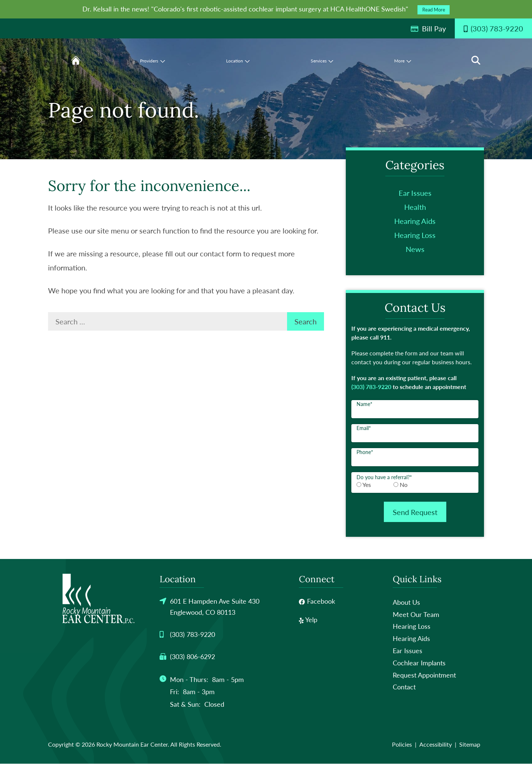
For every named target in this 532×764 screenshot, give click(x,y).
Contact (404, 687)
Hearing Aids (415, 221)
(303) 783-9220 (371, 387)
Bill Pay (428, 28)
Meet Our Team (416, 615)
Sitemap (470, 745)
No (404, 485)
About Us (406, 603)
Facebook (317, 601)
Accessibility (436, 745)
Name (364, 404)
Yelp (308, 620)
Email (364, 428)
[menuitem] (97, 49)
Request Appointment (424, 675)
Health (415, 207)
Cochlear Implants (419, 663)
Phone (365, 452)
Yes (367, 485)
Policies (402, 745)
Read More (434, 10)
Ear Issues (415, 193)
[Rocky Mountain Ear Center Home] (98, 599)
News (415, 249)
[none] (227, 60)
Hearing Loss (415, 235)
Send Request (415, 512)
